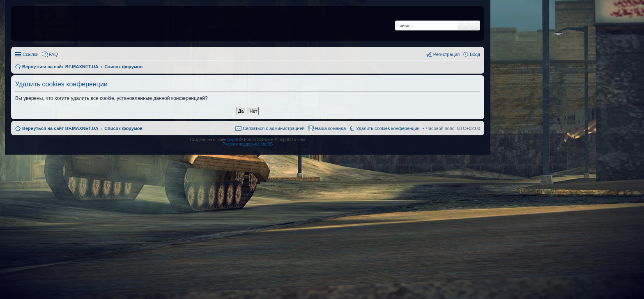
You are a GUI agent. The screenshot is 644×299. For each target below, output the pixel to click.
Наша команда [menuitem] (330, 128)
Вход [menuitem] (475, 54)
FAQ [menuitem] (53, 54)
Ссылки (31, 54)
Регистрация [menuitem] (446, 54)
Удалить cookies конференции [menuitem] (388, 128)
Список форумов (123, 128)
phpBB (234, 140)
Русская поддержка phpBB (247, 144)
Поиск (463, 25)
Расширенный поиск (475, 25)
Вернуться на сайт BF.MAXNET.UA (60, 128)
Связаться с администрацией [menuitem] (274, 128)
